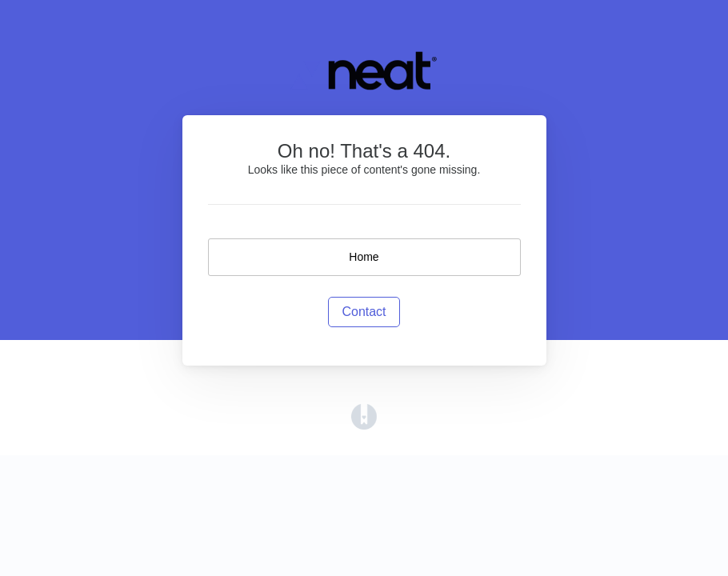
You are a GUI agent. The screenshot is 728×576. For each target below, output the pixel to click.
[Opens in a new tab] (364, 416)
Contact (364, 312)
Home (364, 257)
